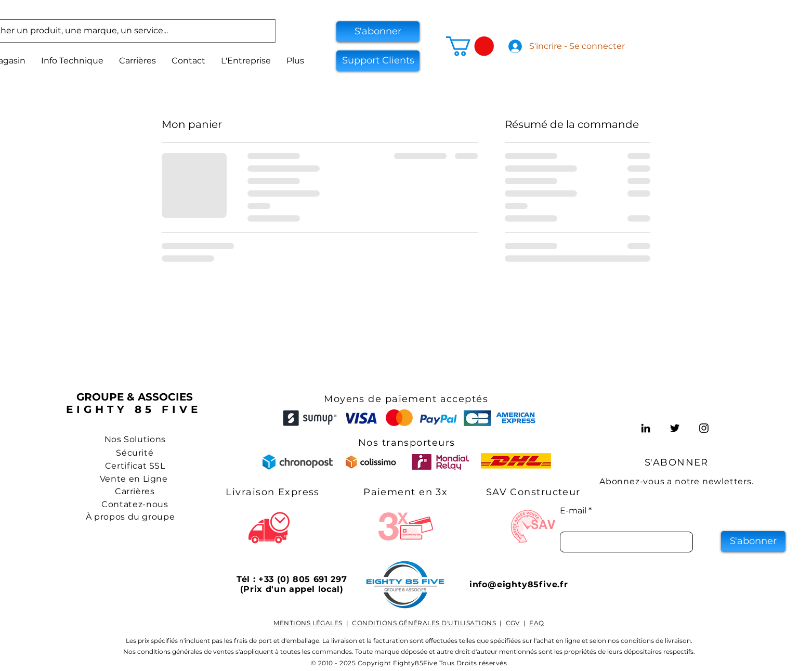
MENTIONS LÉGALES (308, 623)
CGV (513, 623)
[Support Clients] (378, 61)
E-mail (573, 511)
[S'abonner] (753, 541)
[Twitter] (675, 428)
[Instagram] (704, 428)
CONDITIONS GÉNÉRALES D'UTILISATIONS (424, 623)
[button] (378, 32)
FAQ (536, 623)
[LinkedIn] (646, 428)
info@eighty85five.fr (519, 584)
